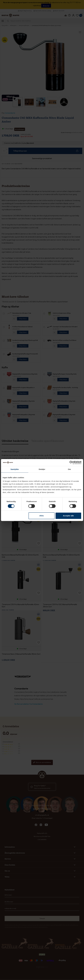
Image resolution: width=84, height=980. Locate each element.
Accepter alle (68, 516)
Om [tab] (69, 469)
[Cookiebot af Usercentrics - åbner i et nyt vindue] (71, 463)
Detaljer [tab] (42, 469)
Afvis (42, 516)
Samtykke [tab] (15, 469)
